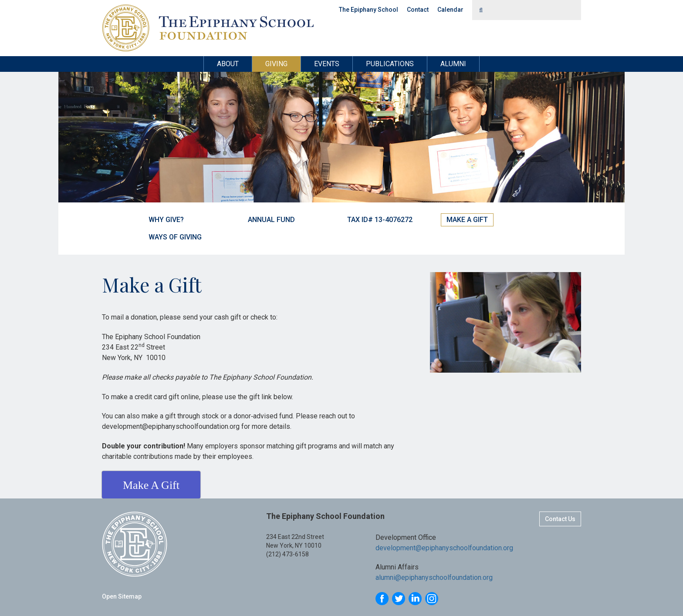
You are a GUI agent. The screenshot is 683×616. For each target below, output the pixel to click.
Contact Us (560, 519)
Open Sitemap (122, 596)
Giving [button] (276, 64)
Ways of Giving (175, 237)
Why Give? (166, 220)
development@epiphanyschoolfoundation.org (444, 548)
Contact (418, 10)
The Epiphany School (369, 10)
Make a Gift (467, 220)
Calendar (450, 10)
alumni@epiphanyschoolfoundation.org (434, 577)
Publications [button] (390, 64)
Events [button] (327, 64)
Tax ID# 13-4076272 (380, 220)
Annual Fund (271, 220)
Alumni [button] (453, 64)
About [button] (228, 64)
